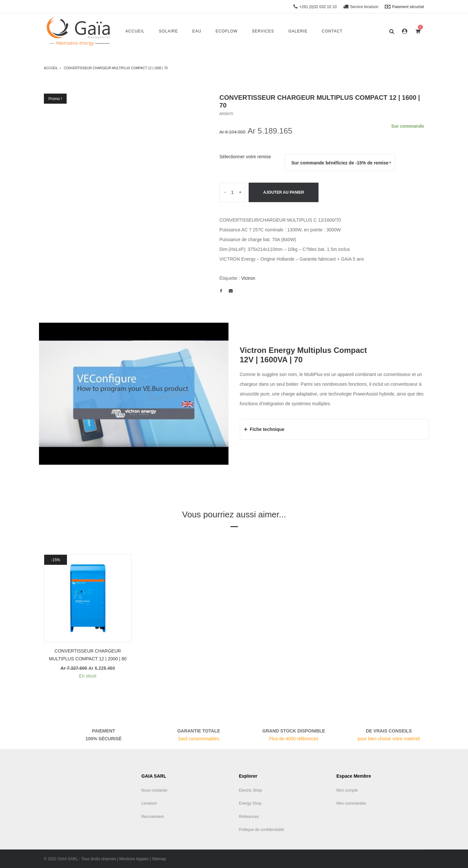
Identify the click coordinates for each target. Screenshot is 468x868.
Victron (248, 278)
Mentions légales (134, 859)
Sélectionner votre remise (245, 157)
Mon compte (347, 790)
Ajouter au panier (284, 192)
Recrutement (153, 817)
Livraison (149, 803)
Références (249, 817)
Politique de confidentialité (261, 830)
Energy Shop (250, 803)
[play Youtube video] (134, 394)
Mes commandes (351, 803)
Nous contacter (155, 790)
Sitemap (159, 859)
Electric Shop (250, 790)
